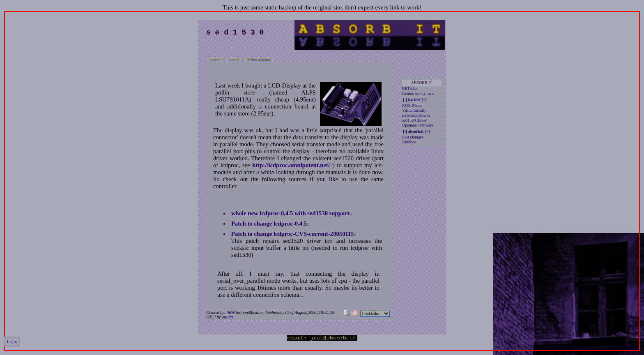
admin (227, 317)
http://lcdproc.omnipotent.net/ (291, 165)
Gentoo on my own (418, 93)
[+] (424, 100)
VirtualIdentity (414, 110)
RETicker (410, 89)
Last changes (413, 137)
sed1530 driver (414, 120)
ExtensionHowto (416, 115)
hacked (414, 100)
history (234, 60)
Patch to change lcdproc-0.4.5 (269, 224)
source (215, 60)
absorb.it (416, 131)
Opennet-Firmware (418, 125)
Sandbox (409, 142)
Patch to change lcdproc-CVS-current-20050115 (293, 234)
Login (12, 342)
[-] (405, 100)
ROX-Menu (412, 105)
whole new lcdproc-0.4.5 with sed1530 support (290, 213)
